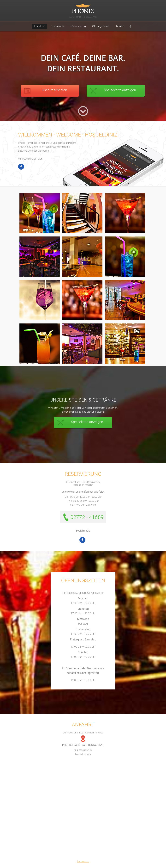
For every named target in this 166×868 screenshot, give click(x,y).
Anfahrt (120, 26)
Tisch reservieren (54, 90)
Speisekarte (58, 26)
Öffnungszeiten (101, 26)
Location (39, 26)
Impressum (83, 861)
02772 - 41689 (87, 517)
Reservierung (78, 26)
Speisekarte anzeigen (120, 90)
